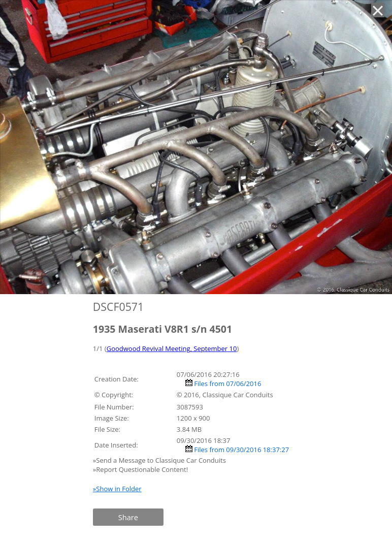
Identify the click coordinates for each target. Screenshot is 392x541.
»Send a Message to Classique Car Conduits (160, 460)
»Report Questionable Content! (140, 469)
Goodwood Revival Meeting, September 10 (172, 348)
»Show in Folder (117, 489)
